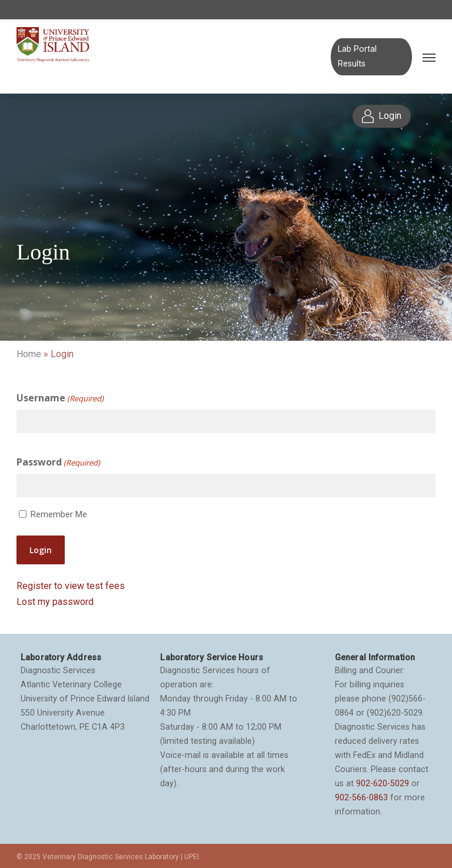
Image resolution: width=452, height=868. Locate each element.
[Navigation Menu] (429, 57)
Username (60, 398)
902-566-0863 (361, 797)
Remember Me (59, 514)
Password (58, 463)
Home (29, 354)
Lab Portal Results (357, 56)
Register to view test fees (71, 586)
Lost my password (55, 602)
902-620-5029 (383, 783)
